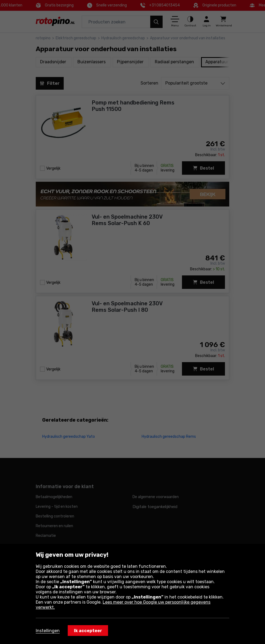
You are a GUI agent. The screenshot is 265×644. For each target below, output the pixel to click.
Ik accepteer (88, 631)
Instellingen (48, 631)
